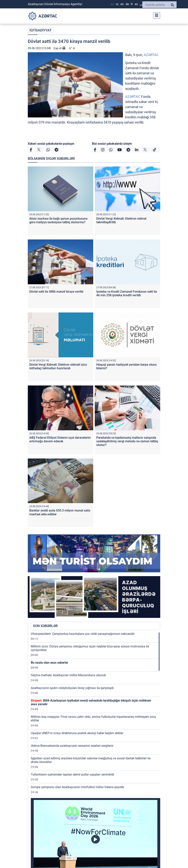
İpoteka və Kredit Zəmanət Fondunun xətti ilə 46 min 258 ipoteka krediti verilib (127, 293)
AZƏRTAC (151, 55)
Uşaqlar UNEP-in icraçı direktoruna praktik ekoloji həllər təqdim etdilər (77, 733)
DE (127, 4)
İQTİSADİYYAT (41, 30)
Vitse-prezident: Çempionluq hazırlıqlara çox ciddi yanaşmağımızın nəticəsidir (83, 634)
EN (122, 4)
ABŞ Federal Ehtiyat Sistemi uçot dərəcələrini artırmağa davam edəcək (60, 439)
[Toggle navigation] (155, 15)
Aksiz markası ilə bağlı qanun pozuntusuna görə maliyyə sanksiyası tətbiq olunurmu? (58, 220)
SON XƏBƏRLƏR (45, 626)
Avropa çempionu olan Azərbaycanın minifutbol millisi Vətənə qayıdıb (77, 787)
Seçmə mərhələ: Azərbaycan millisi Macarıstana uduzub (68, 675)
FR (132, 4)
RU (117, 4)
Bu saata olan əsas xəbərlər (49, 663)
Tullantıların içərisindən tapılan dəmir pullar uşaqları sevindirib (72, 774)
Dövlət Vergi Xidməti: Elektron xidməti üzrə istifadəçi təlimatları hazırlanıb (58, 366)
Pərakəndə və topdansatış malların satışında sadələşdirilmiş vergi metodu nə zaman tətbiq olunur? (127, 441)
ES (136, 4)
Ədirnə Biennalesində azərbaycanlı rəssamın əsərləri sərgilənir (72, 746)
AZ (112, 4)
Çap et (59, 48)
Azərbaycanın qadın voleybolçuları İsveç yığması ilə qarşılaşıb (72, 688)
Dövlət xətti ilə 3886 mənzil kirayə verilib (56, 292)
